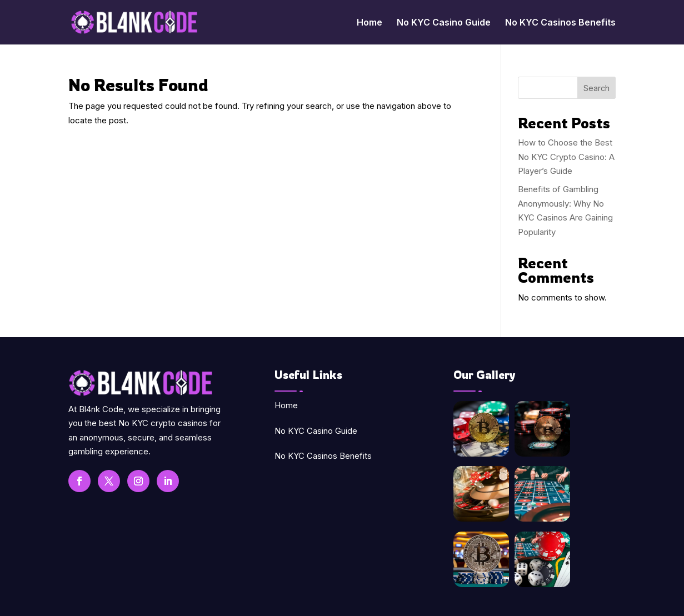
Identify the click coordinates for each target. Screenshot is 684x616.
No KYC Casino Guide (444, 23)
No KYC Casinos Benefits (560, 23)
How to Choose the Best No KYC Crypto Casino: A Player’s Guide (566, 157)
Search (596, 88)
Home (370, 23)
